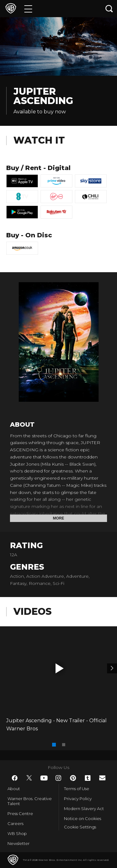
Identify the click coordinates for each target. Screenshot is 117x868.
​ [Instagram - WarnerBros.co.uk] (58, 778)
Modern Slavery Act (84, 809)
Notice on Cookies (83, 818)
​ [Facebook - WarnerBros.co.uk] (15, 778)
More (59, 518)
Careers (15, 823)
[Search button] (109, 9)
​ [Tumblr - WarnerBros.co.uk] (88, 778)
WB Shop (17, 833)
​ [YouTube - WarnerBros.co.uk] (44, 778)
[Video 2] (112, 668)
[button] (60, 668)
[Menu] (28, 9)
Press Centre (20, 813)
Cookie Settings (80, 827)
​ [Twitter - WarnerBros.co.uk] (29, 778)
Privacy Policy (78, 799)
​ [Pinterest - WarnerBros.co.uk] (73, 778)
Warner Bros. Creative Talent (30, 801)
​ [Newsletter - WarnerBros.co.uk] (102, 778)
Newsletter (19, 843)
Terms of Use (77, 789)
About (14, 789)
